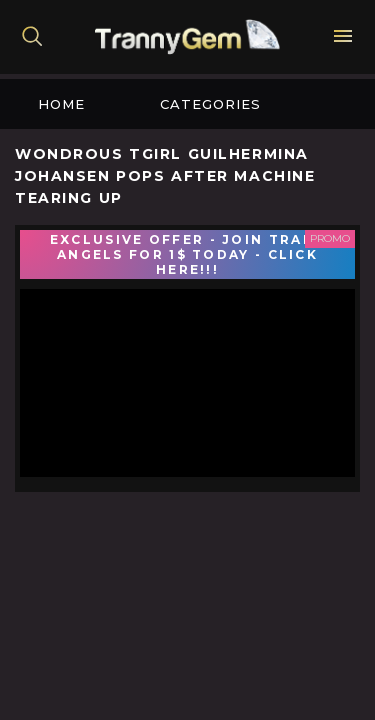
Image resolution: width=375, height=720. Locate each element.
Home (61, 104)
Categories (210, 104)
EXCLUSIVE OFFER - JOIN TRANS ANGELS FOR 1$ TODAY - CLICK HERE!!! (187, 254)
